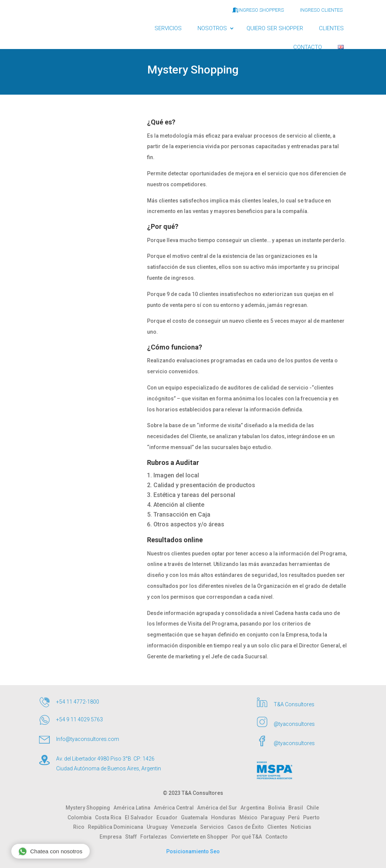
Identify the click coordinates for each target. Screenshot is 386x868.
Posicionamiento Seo (193, 851)
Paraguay (274, 817)
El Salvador (141, 817)
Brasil (297, 808)
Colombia (81, 817)
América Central (175, 808)
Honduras (225, 817)
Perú (296, 817)
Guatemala (196, 817)
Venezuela (185, 827)
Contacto (276, 837)
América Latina (134, 808)
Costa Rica (110, 817)
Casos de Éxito (247, 827)
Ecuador (169, 817)
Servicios (214, 827)
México (250, 817)
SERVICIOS (168, 28)
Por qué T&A (248, 837)
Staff (133, 837)
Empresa (112, 837)
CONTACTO (308, 47)
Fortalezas (155, 837)
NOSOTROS (212, 28)
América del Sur (219, 808)
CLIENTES (331, 28)
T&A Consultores (294, 704)
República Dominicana (117, 827)
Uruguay (159, 827)
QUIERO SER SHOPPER (275, 28)
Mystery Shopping (90, 808)
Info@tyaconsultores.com (88, 739)
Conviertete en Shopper (201, 837)
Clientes (279, 827)
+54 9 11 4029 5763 (80, 719)
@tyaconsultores (294, 724)
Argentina (254, 808)
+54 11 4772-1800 (78, 702)
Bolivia (278, 808)
